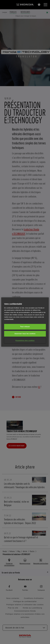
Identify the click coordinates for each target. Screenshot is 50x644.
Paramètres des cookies (25, 340)
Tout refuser (25, 327)
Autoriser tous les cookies (25, 334)
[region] (25, 322)
